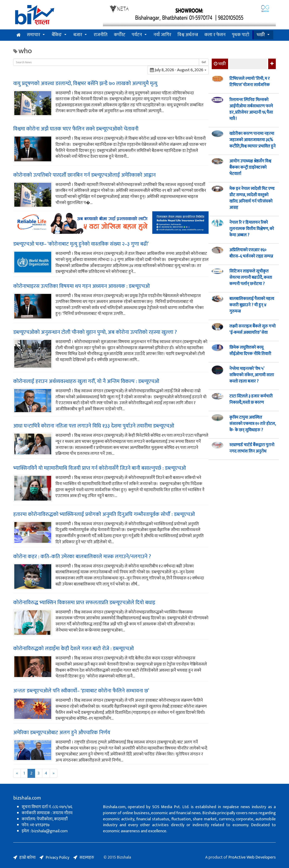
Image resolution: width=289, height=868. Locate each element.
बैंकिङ (57, 35)
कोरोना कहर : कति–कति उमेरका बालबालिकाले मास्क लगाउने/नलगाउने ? (82, 557)
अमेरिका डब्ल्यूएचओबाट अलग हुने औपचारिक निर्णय (62, 733)
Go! (204, 62)
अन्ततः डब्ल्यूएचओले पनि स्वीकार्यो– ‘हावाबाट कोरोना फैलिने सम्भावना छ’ (81, 691)
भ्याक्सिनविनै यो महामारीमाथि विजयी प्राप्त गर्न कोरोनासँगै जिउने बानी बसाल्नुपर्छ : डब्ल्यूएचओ (100, 468)
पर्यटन (137, 35)
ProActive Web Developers (252, 857)
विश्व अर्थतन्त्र (188, 35)
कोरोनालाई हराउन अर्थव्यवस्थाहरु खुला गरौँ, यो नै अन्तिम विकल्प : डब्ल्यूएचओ (86, 381)
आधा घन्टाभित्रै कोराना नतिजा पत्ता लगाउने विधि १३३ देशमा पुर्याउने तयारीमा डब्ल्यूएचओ (94, 426)
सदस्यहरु (87, 857)
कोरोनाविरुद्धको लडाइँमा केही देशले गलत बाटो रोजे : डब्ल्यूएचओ (74, 649)
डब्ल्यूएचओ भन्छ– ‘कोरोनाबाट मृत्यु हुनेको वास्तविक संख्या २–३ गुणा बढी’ (81, 244)
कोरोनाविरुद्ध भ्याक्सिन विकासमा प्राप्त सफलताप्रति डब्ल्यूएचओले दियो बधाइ (84, 603)
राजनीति (101, 35)
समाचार (33, 35)
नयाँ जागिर (162, 35)
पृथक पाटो (241, 35)
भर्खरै (261, 35)
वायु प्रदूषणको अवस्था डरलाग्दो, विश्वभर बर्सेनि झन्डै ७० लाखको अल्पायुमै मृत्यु (85, 84)
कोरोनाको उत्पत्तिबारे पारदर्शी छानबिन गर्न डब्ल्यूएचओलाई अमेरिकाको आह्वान (84, 175)
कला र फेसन (215, 35)
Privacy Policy (57, 857)
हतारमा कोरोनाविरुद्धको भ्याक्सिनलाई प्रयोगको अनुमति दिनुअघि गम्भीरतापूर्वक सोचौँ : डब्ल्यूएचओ (104, 514)
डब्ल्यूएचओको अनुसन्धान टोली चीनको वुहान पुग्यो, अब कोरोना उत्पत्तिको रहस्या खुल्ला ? (95, 332)
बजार (78, 35)
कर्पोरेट (120, 35)
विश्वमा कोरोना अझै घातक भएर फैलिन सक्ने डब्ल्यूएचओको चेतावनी (76, 129)
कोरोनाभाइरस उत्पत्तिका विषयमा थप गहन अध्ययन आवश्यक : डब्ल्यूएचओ (81, 286)
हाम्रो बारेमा (27, 857)
